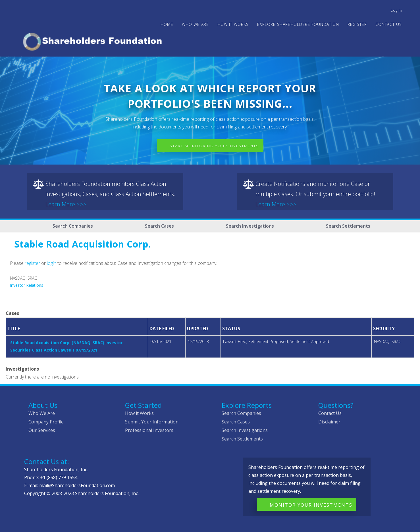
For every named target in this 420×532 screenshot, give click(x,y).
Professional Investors (149, 430)
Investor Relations (27, 285)
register (32, 263)
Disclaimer (329, 422)
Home (167, 24)
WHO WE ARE (195, 24)
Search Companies (73, 226)
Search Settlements (348, 226)
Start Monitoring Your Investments (214, 146)
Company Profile (46, 422)
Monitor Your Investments (311, 505)
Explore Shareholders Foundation (298, 24)
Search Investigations (250, 226)
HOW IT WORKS (233, 24)
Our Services (42, 430)
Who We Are (42, 413)
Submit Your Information (152, 422)
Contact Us (389, 24)
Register (357, 24)
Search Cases (159, 226)
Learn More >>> (66, 204)
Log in (397, 10)
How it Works (139, 413)
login (52, 263)
